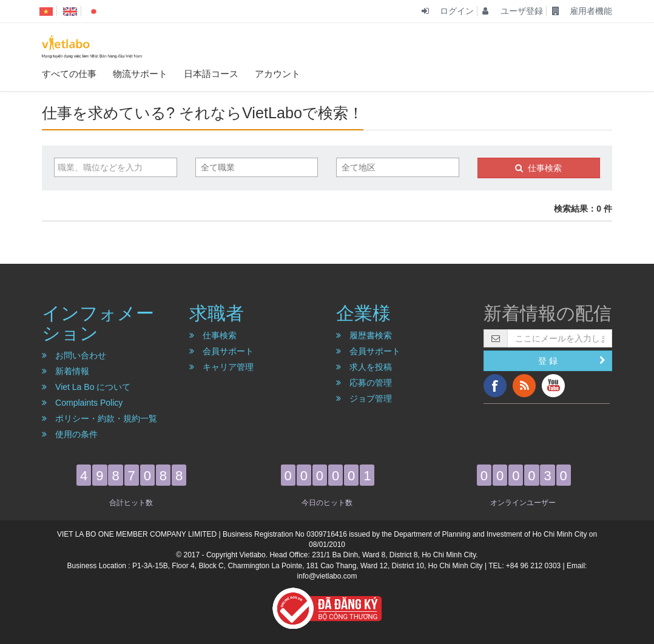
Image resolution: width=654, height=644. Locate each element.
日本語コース (211, 73)
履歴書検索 (364, 335)
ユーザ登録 (512, 11)
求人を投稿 (364, 367)
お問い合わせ (74, 355)
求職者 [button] (217, 313)
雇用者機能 (582, 11)
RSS (524, 386)
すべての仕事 (69, 73)
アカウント (278, 73)
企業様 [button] (363, 313)
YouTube (553, 386)
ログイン (447, 11)
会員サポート (221, 351)
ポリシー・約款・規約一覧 (99, 418)
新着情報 (66, 371)
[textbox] (262, 167)
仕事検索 (538, 168)
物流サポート (140, 73)
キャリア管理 (221, 367)
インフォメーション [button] (98, 323)
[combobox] (257, 167)
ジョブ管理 (364, 398)
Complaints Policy (82, 403)
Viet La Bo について (86, 387)
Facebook (495, 386)
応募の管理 (364, 383)
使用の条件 (70, 434)
